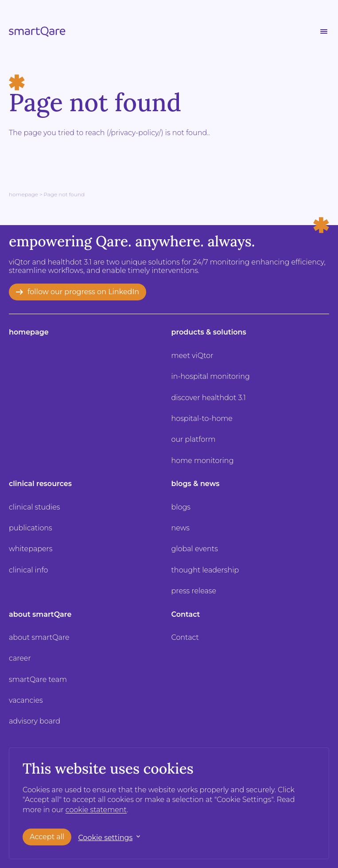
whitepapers (31, 549)
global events (195, 549)
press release (194, 591)
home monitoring (203, 461)
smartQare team (38, 679)
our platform (194, 439)
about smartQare (40, 614)
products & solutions (209, 332)
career (20, 658)
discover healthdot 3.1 (209, 398)
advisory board (35, 721)
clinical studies (34, 507)
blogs (181, 507)
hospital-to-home (202, 418)
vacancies (26, 700)
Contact (186, 614)
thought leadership (205, 570)
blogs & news (196, 484)
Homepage (23, 194)
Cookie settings (105, 837)
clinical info (29, 570)
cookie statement (96, 810)
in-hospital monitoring (211, 376)
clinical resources (40, 484)
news (181, 528)
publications (31, 528)
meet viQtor (192, 356)
